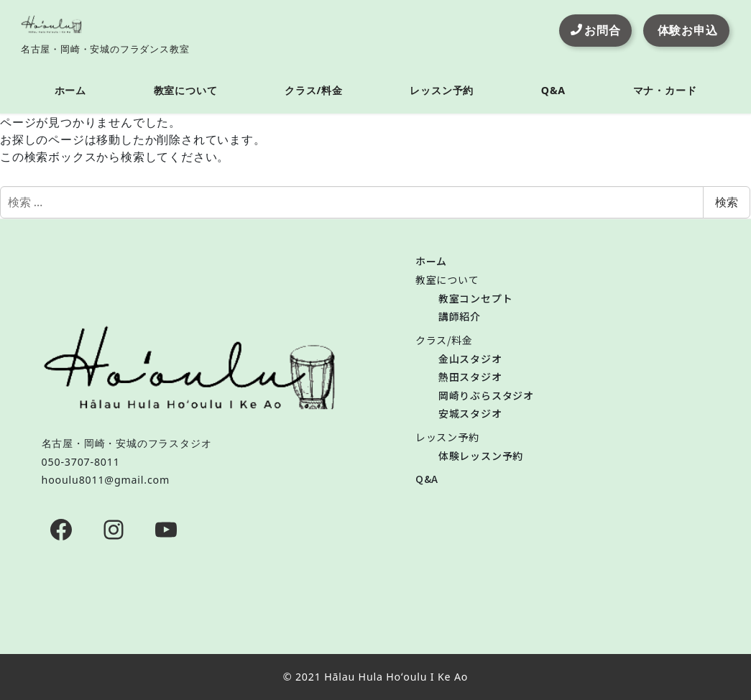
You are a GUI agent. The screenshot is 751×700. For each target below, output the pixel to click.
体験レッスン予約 (481, 456)
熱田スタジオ (470, 377)
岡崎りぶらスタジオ (486, 395)
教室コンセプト (476, 298)
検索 (727, 202)
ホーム (431, 261)
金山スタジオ (470, 359)
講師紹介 (460, 316)
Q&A (427, 479)
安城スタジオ (470, 413)
